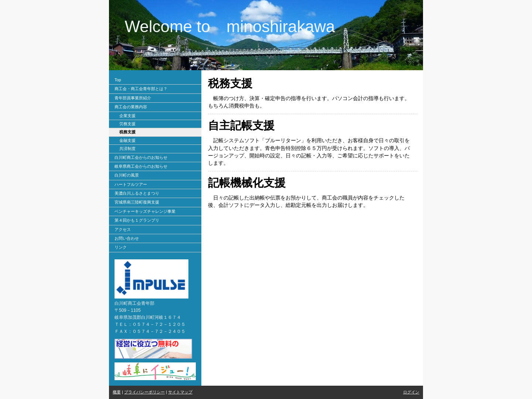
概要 (117, 392)
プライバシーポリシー (144, 392)
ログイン (411, 392)
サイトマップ (180, 392)
